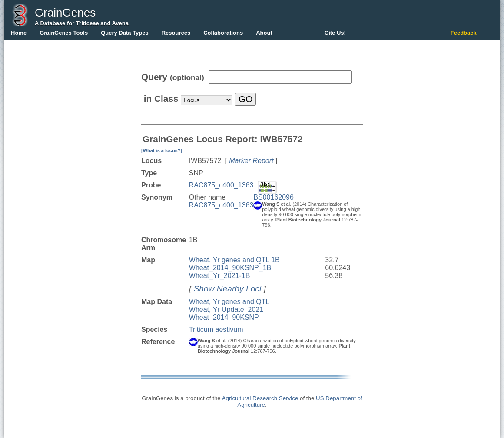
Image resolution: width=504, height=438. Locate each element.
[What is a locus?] (162, 150)
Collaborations (223, 33)
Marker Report (251, 161)
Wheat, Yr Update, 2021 (226, 309)
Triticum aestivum (216, 329)
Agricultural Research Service (260, 398)
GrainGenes (65, 13)
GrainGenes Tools (64, 33)
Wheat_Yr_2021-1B (220, 276)
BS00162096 (274, 197)
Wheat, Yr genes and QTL (229, 302)
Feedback (464, 33)
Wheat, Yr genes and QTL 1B (234, 260)
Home (19, 33)
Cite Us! (335, 33)
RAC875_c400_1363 (221, 185)
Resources (176, 33)
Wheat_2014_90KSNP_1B (230, 268)
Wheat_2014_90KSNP (224, 317)
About (264, 33)
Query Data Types (125, 33)
